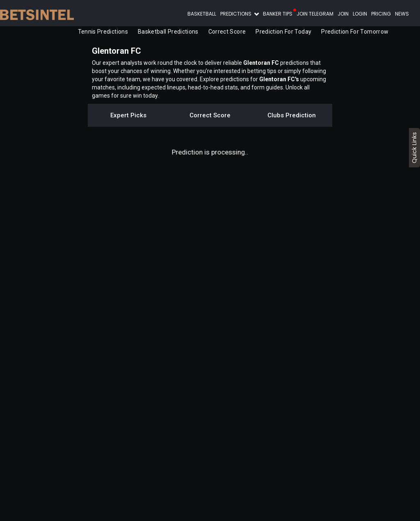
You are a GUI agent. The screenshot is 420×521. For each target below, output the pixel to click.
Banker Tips (278, 14)
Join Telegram (315, 14)
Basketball (202, 14)
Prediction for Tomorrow (355, 32)
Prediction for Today (283, 32)
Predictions (236, 14)
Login (360, 14)
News (402, 14)
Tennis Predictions (103, 32)
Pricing (381, 14)
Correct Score (227, 32)
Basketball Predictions (168, 32)
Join (343, 14)
